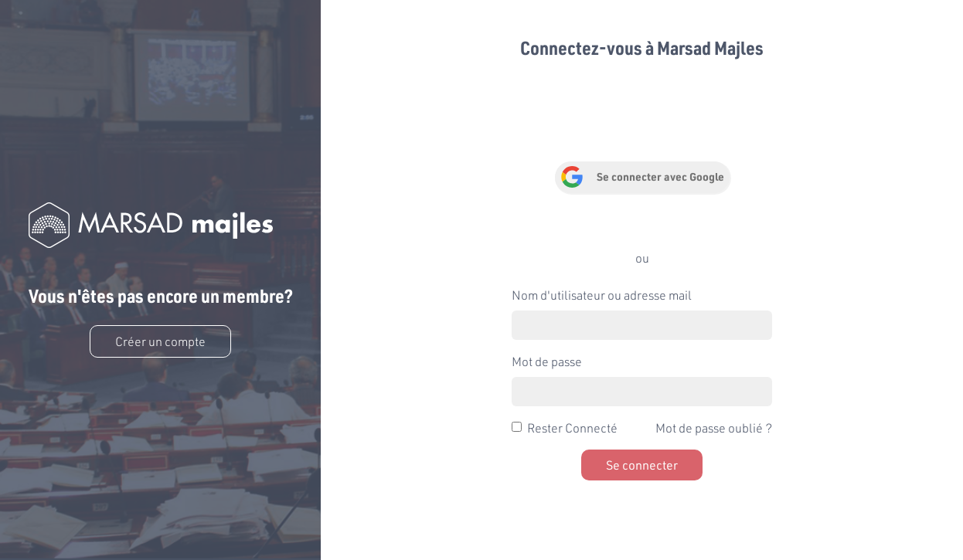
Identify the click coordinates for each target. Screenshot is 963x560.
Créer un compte (160, 341)
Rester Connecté (572, 428)
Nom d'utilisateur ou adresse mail (602, 295)
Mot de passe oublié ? (714, 428)
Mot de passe (547, 361)
